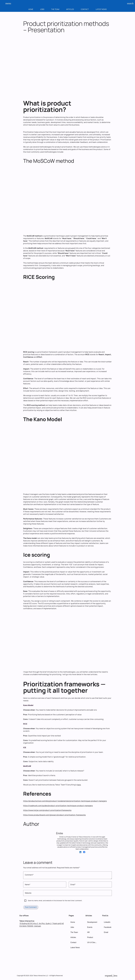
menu (7, 3)
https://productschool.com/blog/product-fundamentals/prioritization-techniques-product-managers (65, 801)
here (79, 785)
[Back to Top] (111, 976)
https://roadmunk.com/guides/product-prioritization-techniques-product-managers (58, 806)
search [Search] (129, 3)
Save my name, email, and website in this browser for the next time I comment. (55, 901)
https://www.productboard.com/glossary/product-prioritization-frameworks (54, 815)
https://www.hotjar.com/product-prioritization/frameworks (47, 810)
